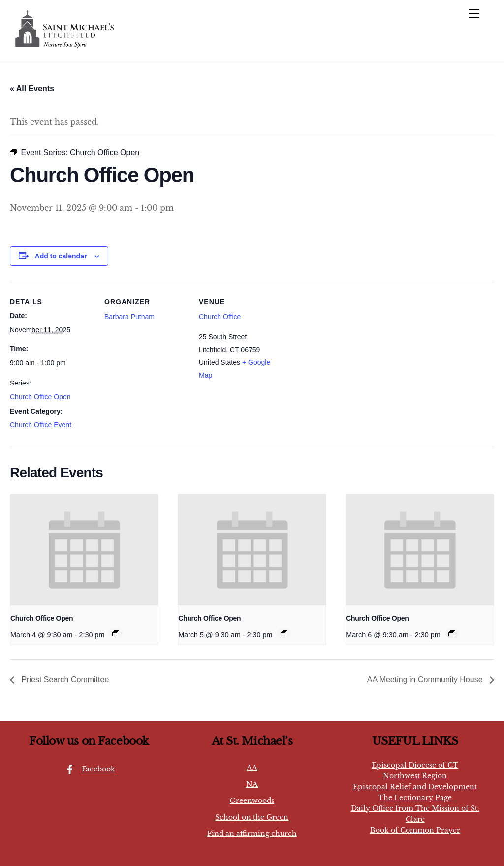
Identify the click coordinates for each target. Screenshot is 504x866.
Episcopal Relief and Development (415, 787)
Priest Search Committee (64, 680)
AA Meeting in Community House (426, 680)
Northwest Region (415, 776)
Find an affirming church (252, 834)
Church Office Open (40, 397)
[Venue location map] (345, 349)
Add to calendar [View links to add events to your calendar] (61, 256)
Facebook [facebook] (88, 769)
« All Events (32, 88)
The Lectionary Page (415, 798)
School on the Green (252, 817)
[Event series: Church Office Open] (116, 633)
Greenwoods (252, 801)
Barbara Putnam (129, 317)
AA (252, 768)
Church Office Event (41, 425)
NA (252, 784)
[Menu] (474, 13)
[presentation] (84, 550)
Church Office (220, 317)
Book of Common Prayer (415, 830)
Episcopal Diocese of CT (415, 765)
